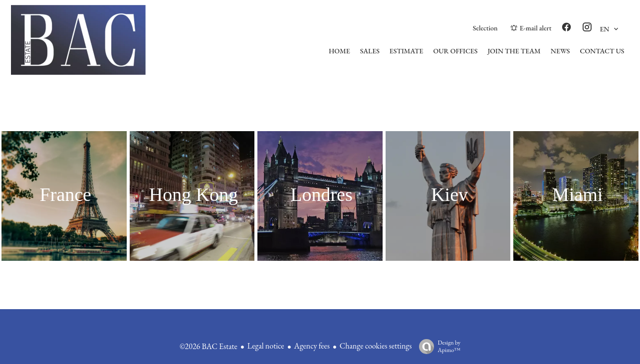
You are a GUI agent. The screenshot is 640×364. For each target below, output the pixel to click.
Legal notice (266, 346)
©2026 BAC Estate (209, 346)
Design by (437, 346)
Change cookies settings (376, 346)
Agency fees (312, 346)
